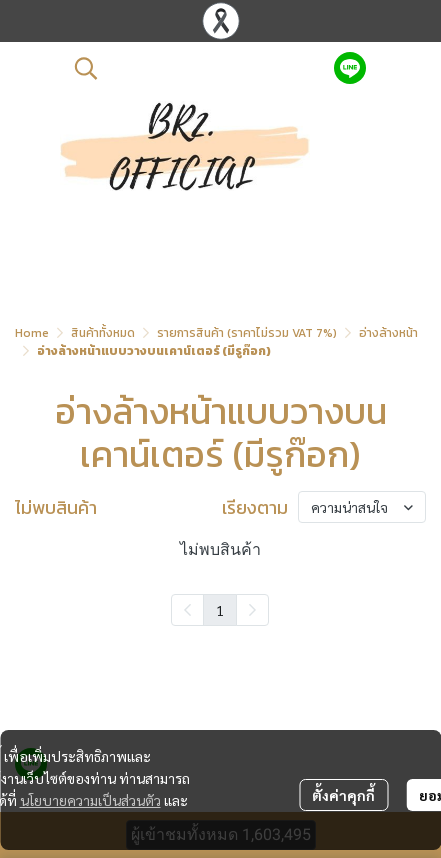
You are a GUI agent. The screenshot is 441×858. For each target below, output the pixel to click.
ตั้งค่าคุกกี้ (343, 795)
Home (32, 333)
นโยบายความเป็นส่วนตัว (90, 800)
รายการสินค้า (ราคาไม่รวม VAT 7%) (247, 333)
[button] (194, 68)
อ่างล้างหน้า (388, 333)
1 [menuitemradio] (220, 610)
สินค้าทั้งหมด (103, 333)
